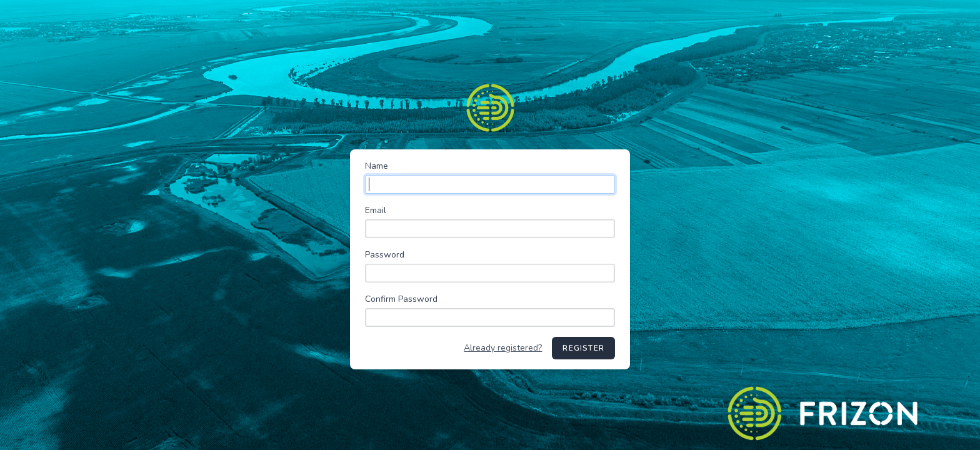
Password (385, 255)
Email (376, 210)
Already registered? (503, 348)
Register (583, 348)
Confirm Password (401, 299)
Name (377, 166)
